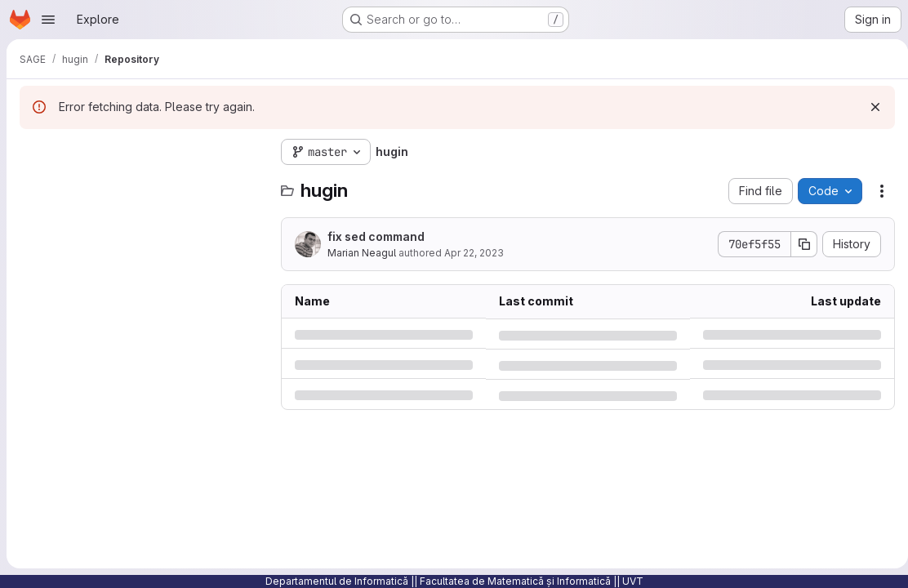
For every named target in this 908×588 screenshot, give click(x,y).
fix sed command (376, 236)
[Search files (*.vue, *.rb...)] (142, 185)
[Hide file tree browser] (33, 152)
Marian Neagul (362, 253)
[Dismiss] (869, 107)
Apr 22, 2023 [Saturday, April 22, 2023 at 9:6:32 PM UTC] (474, 253)
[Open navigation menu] (48, 20)
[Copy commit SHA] (798, 244)
